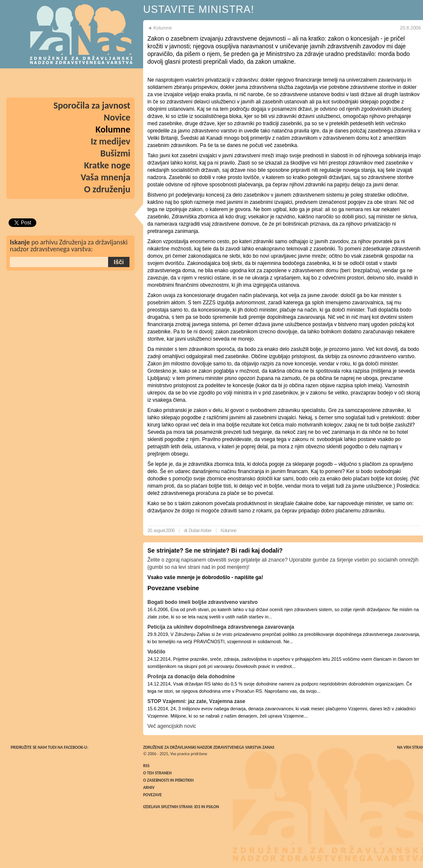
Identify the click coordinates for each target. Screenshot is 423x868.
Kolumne (229, 530)
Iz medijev (110, 141)
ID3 (197, 807)
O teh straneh (157, 773)
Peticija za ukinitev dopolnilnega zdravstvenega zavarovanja (221, 627)
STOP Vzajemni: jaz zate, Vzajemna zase (196, 701)
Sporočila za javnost (92, 105)
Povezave (153, 795)
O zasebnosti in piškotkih (168, 780)
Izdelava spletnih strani (168, 807)
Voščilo (156, 652)
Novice (117, 117)
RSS (146, 766)
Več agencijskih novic (172, 726)
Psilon (212, 807)
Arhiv (149, 787)
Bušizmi (115, 153)
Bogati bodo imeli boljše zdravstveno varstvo (203, 602)
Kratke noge (107, 165)
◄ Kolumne (160, 28)
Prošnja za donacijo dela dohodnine (191, 677)
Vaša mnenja (106, 177)
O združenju (107, 189)
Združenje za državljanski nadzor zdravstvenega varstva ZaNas (209, 747)
